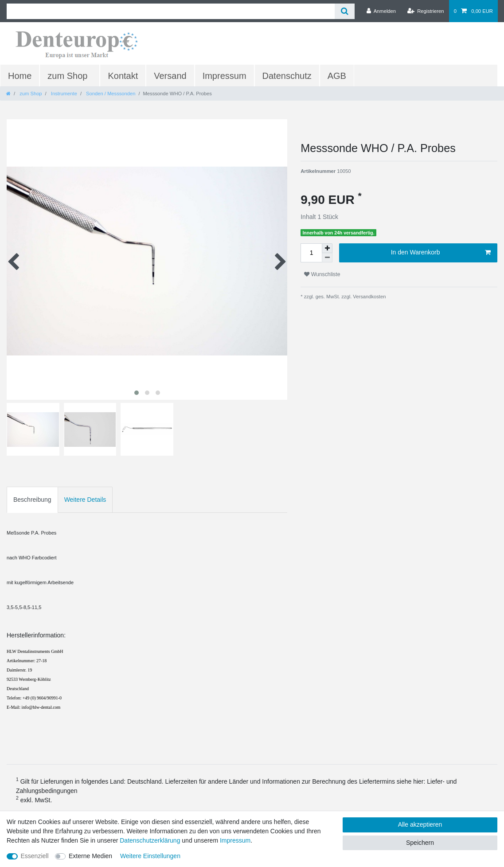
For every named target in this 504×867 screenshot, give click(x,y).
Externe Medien (90, 856)
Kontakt (123, 76)
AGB (337, 76)
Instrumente (63, 94)
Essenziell (35, 856)
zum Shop (67, 76)
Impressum (225, 76)
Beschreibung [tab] (32, 500)
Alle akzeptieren (420, 824)
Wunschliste (322, 274)
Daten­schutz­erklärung (150, 840)
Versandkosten (369, 297)
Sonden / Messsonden (110, 94)
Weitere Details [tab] (85, 500)
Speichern (420, 843)
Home (20, 76)
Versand (170, 76)
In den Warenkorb (441, 253)
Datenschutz (287, 76)
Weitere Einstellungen (150, 856)
